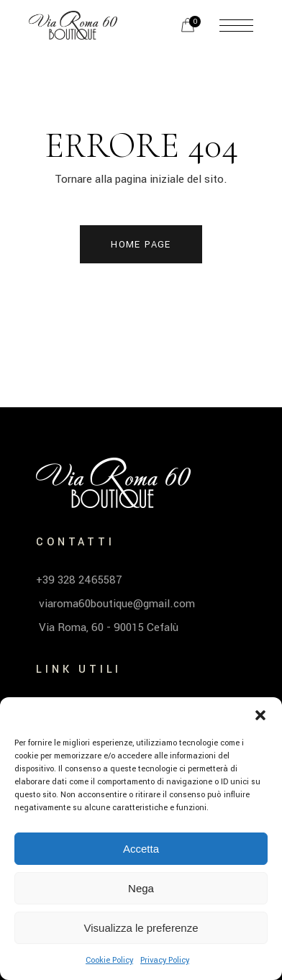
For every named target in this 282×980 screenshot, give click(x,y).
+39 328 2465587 (79, 580)
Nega (141, 888)
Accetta (141, 849)
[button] (260, 715)
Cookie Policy (109, 960)
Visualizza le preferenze (141, 928)
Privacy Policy (165, 960)
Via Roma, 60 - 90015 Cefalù (107, 627)
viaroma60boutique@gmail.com (115, 604)
